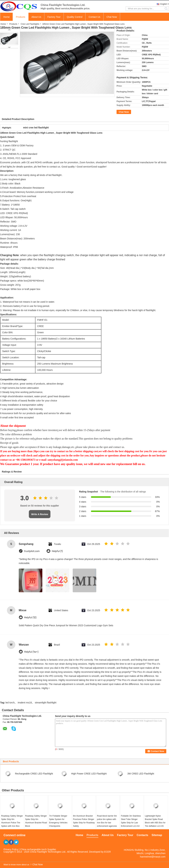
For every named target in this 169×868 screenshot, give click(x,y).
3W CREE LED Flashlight (141, 774)
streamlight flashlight (46, 703)
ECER (108, 852)
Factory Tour (54, 17)
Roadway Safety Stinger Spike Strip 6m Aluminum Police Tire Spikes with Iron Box (12, 821)
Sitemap (157, 835)
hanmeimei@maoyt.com (153, 857)
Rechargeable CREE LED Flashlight (34, 774)
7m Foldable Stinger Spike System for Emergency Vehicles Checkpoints (58, 821)
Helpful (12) (30, 618)
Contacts (142, 835)
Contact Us (94, 17)
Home (6, 17)
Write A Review (40, 514)
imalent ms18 (25, 703)
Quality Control (75, 17)
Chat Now (112, 17)
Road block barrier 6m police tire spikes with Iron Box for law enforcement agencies (107, 821)
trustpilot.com (32, 551)
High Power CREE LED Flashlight (89, 774)
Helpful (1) (57, 551)
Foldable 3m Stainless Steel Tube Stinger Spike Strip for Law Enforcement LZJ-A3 (131, 821)
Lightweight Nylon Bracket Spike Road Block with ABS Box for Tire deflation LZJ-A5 (155, 821)
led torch (10, 703)
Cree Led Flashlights (30, 24)
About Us (36, 17)
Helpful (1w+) (31, 652)
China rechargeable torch (33, 849)
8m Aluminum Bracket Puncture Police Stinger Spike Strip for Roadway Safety (84, 821)
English (164, 4)
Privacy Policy (11, 849)
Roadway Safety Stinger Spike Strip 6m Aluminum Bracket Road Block (36, 821)
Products (20, 17)
